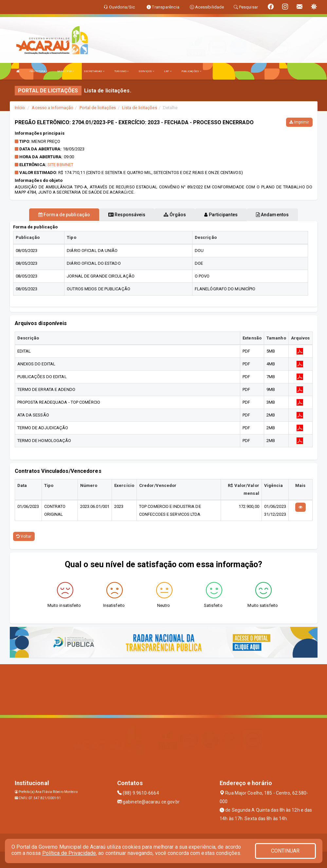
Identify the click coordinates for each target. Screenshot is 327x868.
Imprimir (299, 122)
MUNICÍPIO (66, 71)
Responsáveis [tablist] (127, 215)
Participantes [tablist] (221, 215)
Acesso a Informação (53, 108)
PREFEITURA (38, 71)
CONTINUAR (285, 851)
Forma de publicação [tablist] (64, 215)
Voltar (24, 536)
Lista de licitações (140, 108)
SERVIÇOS (146, 71)
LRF (168, 71)
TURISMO (121, 71)
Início (20, 108)
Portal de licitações (98, 108)
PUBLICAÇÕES (191, 71)
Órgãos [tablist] (175, 215)
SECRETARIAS (94, 71)
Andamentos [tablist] (272, 215)
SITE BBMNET (60, 165)
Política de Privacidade (69, 853)
